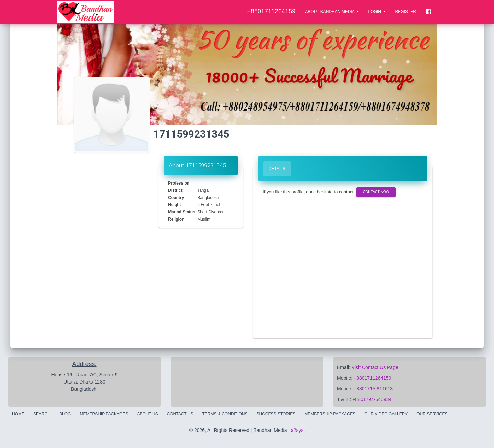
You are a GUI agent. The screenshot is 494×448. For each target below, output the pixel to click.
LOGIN (375, 12)
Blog (65, 414)
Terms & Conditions (225, 414)
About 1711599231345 (197, 165)
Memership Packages (104, 414)
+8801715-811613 (373, 389)
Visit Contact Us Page (375, 367)
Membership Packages (330, 414)
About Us (147, 414)
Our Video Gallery (386, 414)
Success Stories (276, 414)
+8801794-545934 (372, 399)
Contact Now (376, 192)
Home (18, 414)
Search (42, 414)
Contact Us (180, 414)
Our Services (432, 414)
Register (405, 12)
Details (277, 169)
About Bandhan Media (330, 12)
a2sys (297, 430)
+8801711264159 (372, 378)
